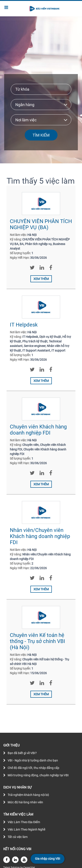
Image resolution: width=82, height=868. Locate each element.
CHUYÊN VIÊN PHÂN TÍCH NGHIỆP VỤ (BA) (41, 224)
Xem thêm (41, 279)
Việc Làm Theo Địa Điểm (24, 822)
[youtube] (24, 860)
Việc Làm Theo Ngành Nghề (26, 829)
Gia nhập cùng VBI (48, 859)
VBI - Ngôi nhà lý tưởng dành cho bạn (33, 760)
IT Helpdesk (24, 325)
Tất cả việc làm (18, 837)
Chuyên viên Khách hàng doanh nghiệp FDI (38, 430)
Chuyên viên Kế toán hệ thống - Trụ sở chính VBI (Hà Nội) (38, 641)
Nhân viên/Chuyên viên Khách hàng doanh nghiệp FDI (40, 536)
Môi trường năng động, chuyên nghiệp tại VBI (38, 775)
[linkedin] (15, 860)
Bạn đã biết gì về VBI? (22, 753)
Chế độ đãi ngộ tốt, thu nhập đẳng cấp (33, 768)
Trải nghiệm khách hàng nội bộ (28, 795)
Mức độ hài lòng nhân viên (25, 802)
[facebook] (7, 860)
